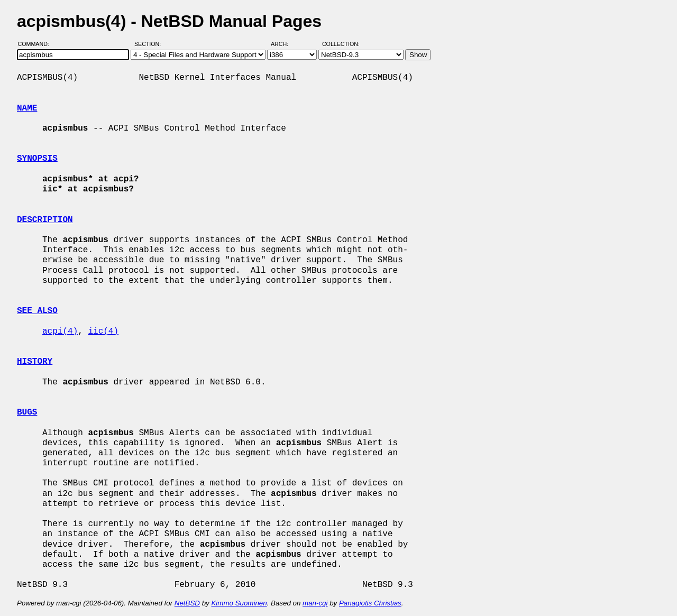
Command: (37, 44)
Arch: (284, 44)
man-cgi (315, 603)
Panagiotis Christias (370, 603)
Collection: (341, 44)
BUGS (27, 412)
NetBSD (187, 603)
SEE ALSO (37, 311)
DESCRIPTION (45, 220)
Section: (150, 44)
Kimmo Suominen (239, 603)
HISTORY (35, 362)
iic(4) (103, 332)
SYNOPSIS (37, 159)
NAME (27, 108)
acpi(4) (60, 332)
